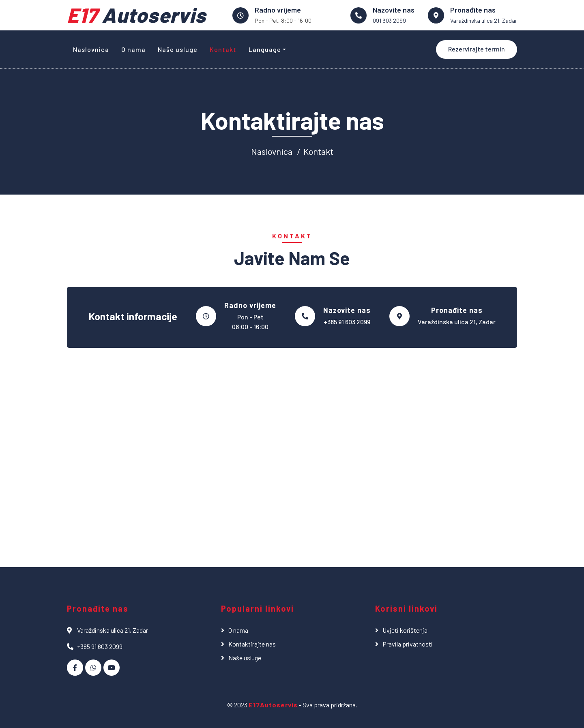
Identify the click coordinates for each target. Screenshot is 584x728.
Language (265, 49)
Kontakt (223, 49)
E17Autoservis (273, 705)
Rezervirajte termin (477, 49)
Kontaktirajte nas (252, 644)
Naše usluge (178, 49)
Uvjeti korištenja (405, 630)
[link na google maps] (436, 15)
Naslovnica (91, 49)
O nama (133, 49)
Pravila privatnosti (408, 644)
